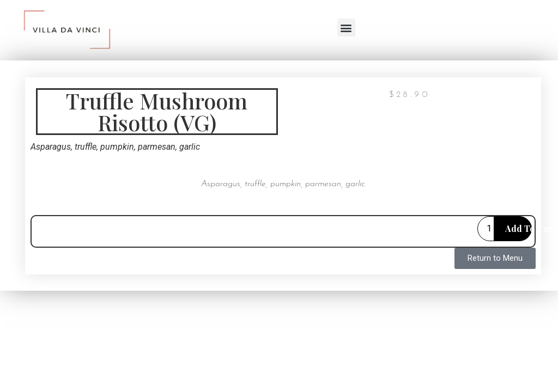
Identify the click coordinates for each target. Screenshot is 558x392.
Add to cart (518, 228)
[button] (346, 27)
